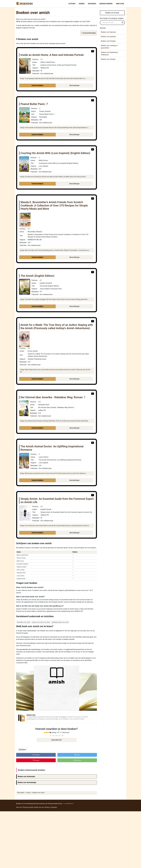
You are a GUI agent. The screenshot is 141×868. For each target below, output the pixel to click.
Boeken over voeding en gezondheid (109, 47)
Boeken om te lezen (112, 13)
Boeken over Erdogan (108, 41)
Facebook (36, 755)
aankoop (90, 602)
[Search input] (111, 23)
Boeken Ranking (106, 4)
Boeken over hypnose (108, 32)
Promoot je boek (28, 807)
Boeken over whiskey (108, 59)
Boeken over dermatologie (27, 782)
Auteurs (72, 4)
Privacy (47, 807)
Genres (82, 4)
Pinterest (36, 760)
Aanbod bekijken (37, 85)
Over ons (19, 807)
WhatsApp (77, 760)
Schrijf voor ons (39, 807)
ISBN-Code (120, 4)
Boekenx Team (31, 715)
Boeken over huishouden (26, 776)
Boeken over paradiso (108, 37)
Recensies (92, 4)
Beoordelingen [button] (75, 85)
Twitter (77, 755)
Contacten (54, 807)
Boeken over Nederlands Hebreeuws (109, 54)
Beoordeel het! (56, 740)
